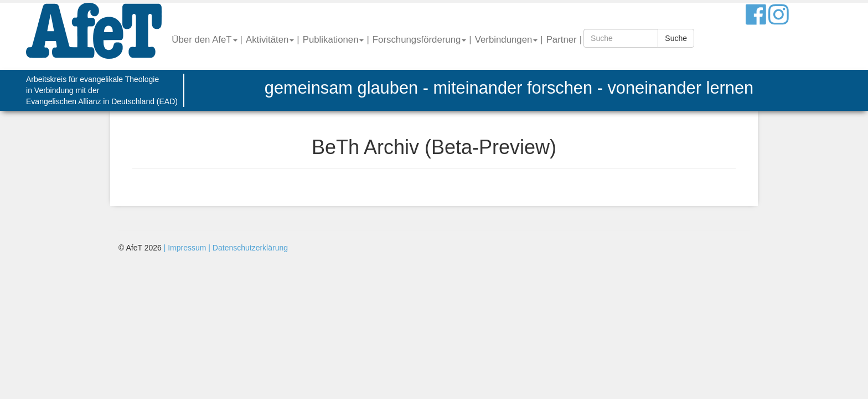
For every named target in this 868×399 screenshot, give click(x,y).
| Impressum (185, 248)
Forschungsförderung (420, 40)
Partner (562, 40)
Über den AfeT (204, 40)
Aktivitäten (270, 40)
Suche (676, 38)
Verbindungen (507, 40)
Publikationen (334, 40)
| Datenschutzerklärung (247, 248)
